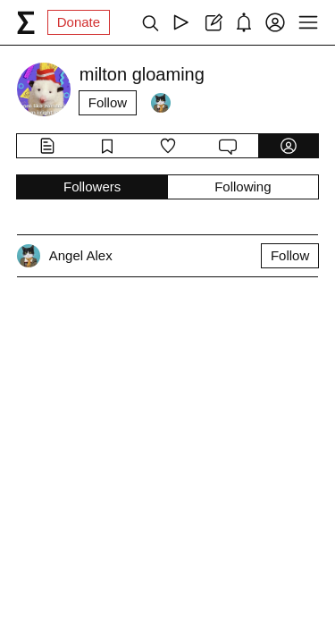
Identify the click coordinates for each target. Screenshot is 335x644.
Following (243, 186)
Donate (79, 22)
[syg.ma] (26, 22)
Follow (108, 102)
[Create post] (212, 22)
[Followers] (161, 103)
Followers (92, 186)
